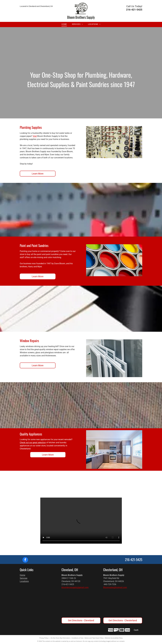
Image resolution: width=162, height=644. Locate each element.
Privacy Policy (44, 638)
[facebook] (25, 560)
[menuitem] (64, 24)
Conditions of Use (77, 638)
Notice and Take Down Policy (94, 638)
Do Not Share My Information (61, 638)
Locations (24, 581)
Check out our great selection (33, 443)
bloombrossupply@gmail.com (75, 587)
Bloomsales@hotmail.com (115, 587)
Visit (35, 136)
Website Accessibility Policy (114, 638)
